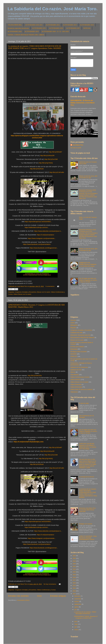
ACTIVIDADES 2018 (15, 31)
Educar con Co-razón (44, 292)
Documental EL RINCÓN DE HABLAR (82, 338)
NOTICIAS (87, 28)
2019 (74, 575)
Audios (73, 323)
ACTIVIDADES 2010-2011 (34, 25)
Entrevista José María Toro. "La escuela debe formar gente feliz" (87, 510)
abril (76, 627)
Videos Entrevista (76, 384)
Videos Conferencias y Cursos (46, 590)
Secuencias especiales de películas (18, 28)
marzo (76, 630)
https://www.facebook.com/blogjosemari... (44, 248)
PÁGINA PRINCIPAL (15, 25)
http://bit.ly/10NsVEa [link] (35, 376)
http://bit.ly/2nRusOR (47, 156)
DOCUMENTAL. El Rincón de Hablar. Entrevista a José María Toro (82, 103)
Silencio (73, 372)
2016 (74, 583)
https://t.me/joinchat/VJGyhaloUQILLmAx (29, 442)
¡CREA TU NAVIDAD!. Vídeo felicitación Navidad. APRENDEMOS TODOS (88, 538)
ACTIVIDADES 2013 (70, 25)
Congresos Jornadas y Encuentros (26, 292)
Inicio (39, 596)
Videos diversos (75, 380)
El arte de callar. (84, 403)
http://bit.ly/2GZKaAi (37, 169)
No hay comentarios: (50, 584)
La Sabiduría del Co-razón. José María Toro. (53, 9)
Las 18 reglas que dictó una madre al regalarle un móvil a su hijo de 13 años (88, 280)
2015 (74, 586)
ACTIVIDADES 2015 (39, 28)
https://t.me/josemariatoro (45, 235)
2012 (74, 594)
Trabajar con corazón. (86, 524)
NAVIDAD (74, 354)
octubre (77, 601)
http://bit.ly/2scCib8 (51, 159)
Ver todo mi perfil (76, 148)
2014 (74, 588)
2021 (74, 569)
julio (76, 610)
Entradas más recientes (18, 596)
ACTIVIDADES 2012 (53, 25)
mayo (76, 624)
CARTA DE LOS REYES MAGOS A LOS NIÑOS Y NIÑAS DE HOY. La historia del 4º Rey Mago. (87, 446)
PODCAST (74, 356)
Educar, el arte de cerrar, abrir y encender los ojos (88, 177)
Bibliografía (74, 325)
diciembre (78, 596)
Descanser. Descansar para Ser (80, 335)
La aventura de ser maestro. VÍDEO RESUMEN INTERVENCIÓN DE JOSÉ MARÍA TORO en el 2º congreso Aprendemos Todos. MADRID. (35, 47)
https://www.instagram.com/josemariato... (42, 238)
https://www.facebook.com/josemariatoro (37, 244)
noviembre (78, 599)
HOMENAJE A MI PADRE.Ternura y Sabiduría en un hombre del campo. (88, 264)
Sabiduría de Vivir (76, 370)
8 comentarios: (50, 286)
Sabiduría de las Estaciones (79, 367)
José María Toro (78, 145)
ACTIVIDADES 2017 (73, 28)
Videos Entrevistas (76, 387)
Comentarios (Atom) (23, 600)
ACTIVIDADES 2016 (56, 28)
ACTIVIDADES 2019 (32, 31)
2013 (74, 591)
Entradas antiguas (58, 596)
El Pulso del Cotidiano (77, 347)
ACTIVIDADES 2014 (87, 25)
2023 (74, 564)
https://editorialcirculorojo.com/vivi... (37, 227)
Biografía (73, 328)
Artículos (73, 320)
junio (76, 621)
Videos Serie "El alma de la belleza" (82, 389)
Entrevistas (74, 349)
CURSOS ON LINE (77, 333)
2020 (74, 572)
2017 (74, 580)
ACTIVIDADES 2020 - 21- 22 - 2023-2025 (55, 31)
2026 (74, 556)
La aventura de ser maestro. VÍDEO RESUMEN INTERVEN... (85, 613)
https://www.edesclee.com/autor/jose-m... (48, 231)
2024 (74, 561)
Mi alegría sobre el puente (79, 352)
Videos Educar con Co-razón (22, 294)
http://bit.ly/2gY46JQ (46, 163)
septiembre (78, 604)
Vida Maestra (75, 375)
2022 (74, 567)
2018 (74, 577)
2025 (74, 558)
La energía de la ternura (86, 477)
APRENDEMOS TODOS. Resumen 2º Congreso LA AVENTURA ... (86, 617)
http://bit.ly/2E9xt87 (55, 152)
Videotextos (74, 392)
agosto (77, 607)
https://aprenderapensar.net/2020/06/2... (38, 222)
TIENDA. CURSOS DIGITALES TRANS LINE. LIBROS (26, 35)
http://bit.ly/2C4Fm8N (57, 172)
